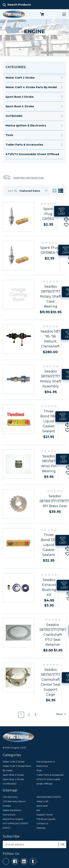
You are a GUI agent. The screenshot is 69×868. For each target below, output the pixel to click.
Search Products (19, 5)
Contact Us (42, 823)
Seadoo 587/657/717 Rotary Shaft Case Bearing (51, 296)
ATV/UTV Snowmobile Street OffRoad (32, 154)
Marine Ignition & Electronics (26, 125)
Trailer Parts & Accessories (24, 145)
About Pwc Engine (13, 819)
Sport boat (42, 806)
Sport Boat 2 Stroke (20, 97)
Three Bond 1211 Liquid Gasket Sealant (49, 545)
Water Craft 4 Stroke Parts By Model (31, 87)
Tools (9, 135)
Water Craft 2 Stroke (20, 78)
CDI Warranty (10, 797)
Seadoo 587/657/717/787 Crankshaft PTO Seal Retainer (53, 635)
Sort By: (13, 191)
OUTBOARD (14, 116)
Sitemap (41, 828)
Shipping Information (23, 177)
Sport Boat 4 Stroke (20, 106)
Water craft (42, 801)
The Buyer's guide (46, 819)
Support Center (45, 815)
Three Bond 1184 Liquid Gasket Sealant (49, 421)
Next (61, 714)
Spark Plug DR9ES (48, 214)
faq (38, 810)
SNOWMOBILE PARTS (49, 797)
